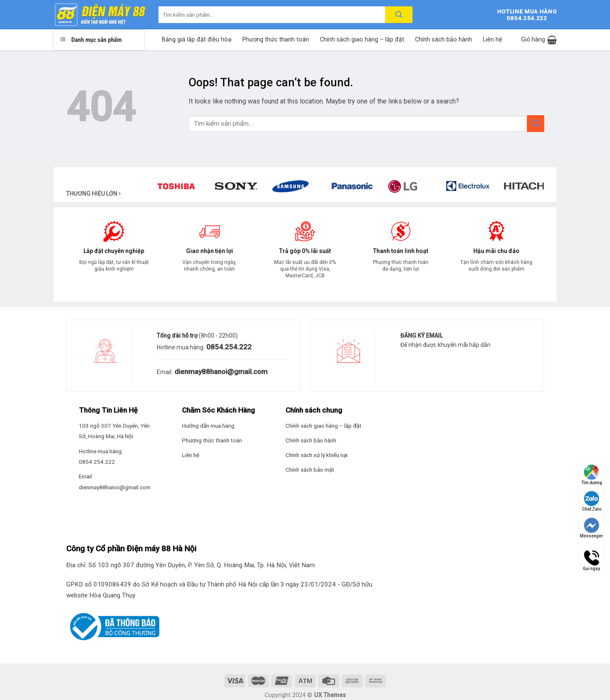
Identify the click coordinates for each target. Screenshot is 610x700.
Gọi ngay (591, 558)
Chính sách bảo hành (444, 40)
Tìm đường (592, 475)
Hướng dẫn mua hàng (208, 426)
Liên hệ (493, 40)
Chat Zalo (592, 501)
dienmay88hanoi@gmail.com (220, 372)
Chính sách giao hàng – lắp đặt (362, 40)
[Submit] (535, 123)
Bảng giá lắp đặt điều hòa (197, 40)
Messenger (591, 528)
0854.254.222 (228, 347)
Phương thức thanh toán (276, 40)
